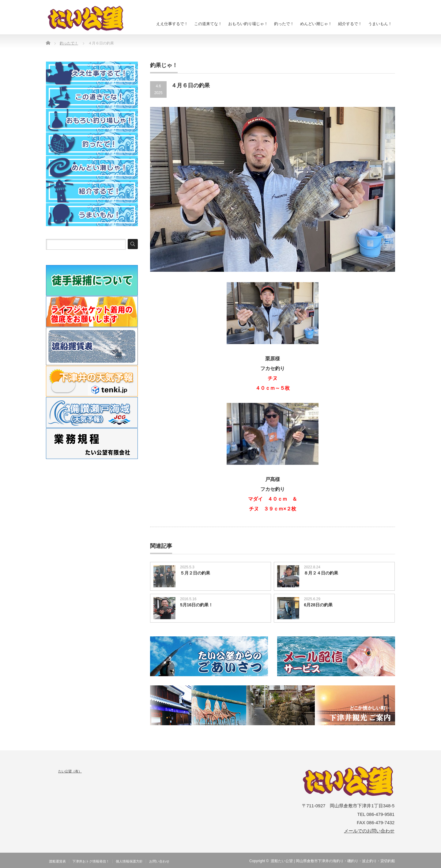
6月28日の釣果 (318, 605)
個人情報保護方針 (129, 861)
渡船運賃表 (57, 861)
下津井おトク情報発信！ (91, 861)
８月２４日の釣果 (321, 573)
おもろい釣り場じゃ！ (248, 24)
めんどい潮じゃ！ (316, 24)
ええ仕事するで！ (172, 24)
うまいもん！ (380, 24)
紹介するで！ (350, 24)
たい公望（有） (70, 771)
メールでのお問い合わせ (369, 831)
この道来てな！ (208, 24)
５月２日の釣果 (195, 573)
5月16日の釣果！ (196, 605)
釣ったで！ (284, 24)
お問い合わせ (159, 861)
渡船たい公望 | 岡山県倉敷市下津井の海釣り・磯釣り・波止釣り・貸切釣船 (333, 861)
